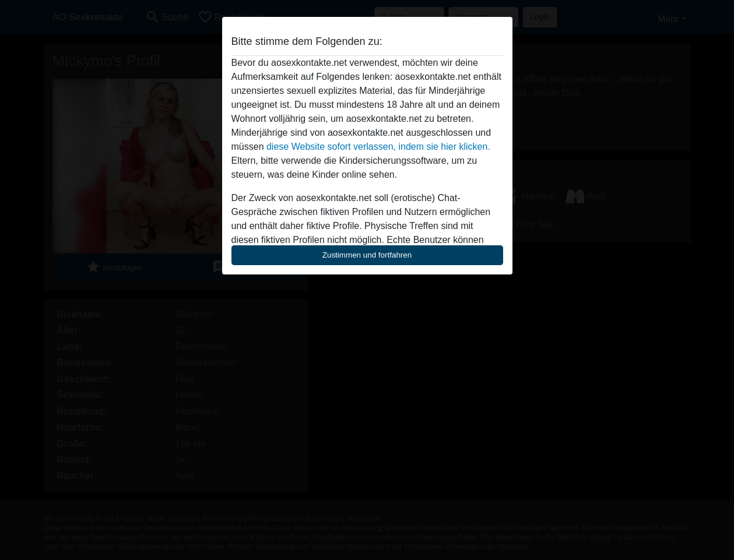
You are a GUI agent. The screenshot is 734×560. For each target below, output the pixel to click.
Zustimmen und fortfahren (367, 255)
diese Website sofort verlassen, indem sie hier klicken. (378, 147)
